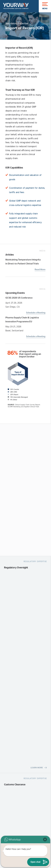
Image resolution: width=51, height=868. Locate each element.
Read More (40, 269)
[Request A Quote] (26, 490)
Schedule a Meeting (36, 313)
